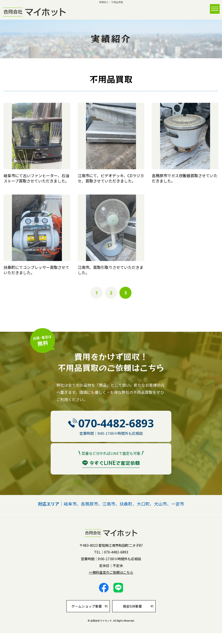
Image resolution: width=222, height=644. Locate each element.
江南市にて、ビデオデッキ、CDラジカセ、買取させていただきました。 (111, 178)
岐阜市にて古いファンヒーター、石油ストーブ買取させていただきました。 (36, 178)
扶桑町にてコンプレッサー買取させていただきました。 (36, 270)
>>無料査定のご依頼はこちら (111, 572)
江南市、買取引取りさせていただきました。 (111, 270)
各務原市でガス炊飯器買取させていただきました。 (185, 178)
